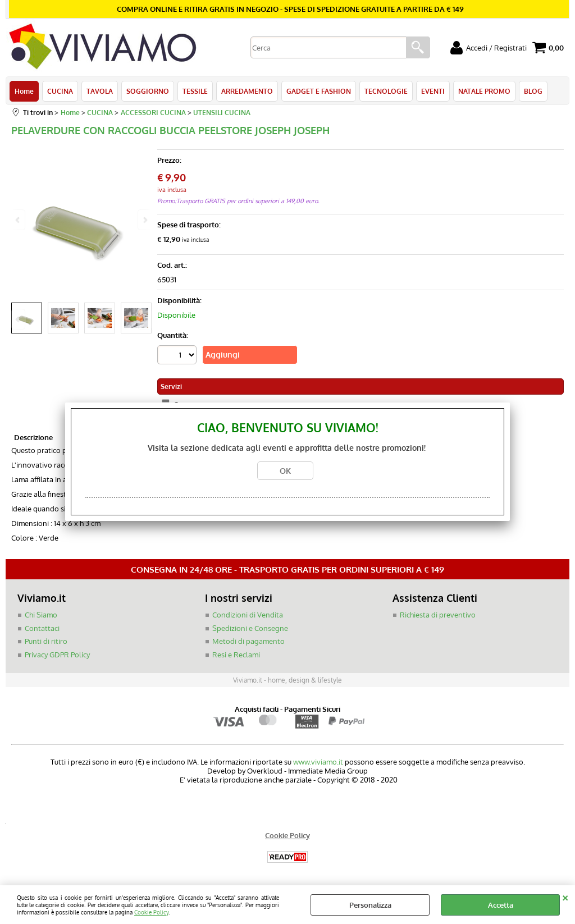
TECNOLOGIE (386, 91)
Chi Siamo (41, 615)
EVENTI (433, 91)
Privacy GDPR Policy (57, 655)
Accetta (501, 905)
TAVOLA (100, 91)
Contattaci (42, 628)
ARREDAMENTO (247, 91)
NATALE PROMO (484, 91)
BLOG (533, 91)
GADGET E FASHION (319, 91)
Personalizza (370, 905)
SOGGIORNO (148, 91)
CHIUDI (565, 896)
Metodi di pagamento (248, 641)
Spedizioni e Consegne (250, 628)
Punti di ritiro (46, 641)
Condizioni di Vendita (248, 615)
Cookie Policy (151, 912)
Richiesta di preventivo (438, 615)
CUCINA (60, 91)
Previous (19, 319)
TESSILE (195, 91)
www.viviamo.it (318, 762)
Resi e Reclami (236, 655)
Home (24, 91)
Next (144, 319)
